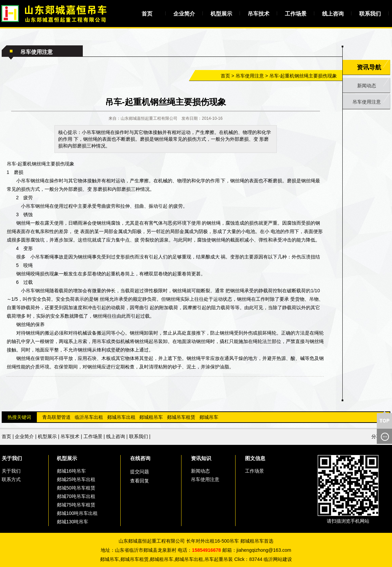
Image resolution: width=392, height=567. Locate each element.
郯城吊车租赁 (181, 417)
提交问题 (140, 472)
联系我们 (370, 14)
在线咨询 (140, 458)
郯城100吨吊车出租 (77, 513)
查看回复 (140, 481)
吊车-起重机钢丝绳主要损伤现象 (303, 76)
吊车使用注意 (250, 76)
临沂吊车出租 (89, 417)
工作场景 (296, 14)
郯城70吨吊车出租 (76, 496)
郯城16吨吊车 (71, 471)
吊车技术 (259, 14)
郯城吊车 (209, 417)
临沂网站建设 (278, 559)
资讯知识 (201, 458)
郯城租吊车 (151, 417)
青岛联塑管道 (56, 417)
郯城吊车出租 (121, 417)
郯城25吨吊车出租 (76, 479)
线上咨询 (333, 14)
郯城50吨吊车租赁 (76, 488)
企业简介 (184, 14)
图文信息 (255, 458)
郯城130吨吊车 (72, 522)
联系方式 (11, 479)
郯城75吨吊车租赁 (76, 505)
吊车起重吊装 (219, 559)
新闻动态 (367, 86)
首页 (147, 14)
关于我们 (12, 458)
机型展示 (221, 14)
